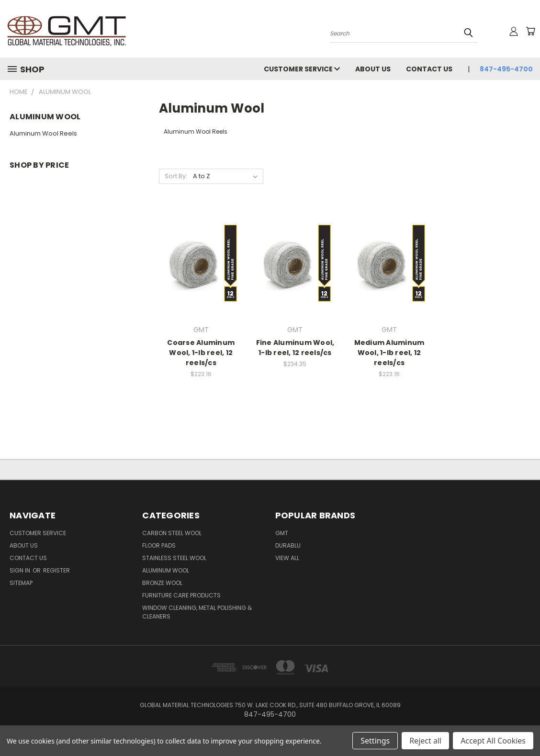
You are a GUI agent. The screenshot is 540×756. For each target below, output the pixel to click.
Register (56, 570)
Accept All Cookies (493, 741)
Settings (375, 741)
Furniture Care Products (181, 595)
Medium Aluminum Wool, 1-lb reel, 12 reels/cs (389, 353)
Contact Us (429, 69)
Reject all (425, 741)
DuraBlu (288, 545)
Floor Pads (159, 545)
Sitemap (21, 583)
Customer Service (302, 69)
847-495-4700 (506, 69)
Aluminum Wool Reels (43, 133)
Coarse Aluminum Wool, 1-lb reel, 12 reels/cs (201, 353)
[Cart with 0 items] (530, 31)
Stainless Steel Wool (174, 558)
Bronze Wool (162, 583)
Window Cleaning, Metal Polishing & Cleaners (197, 612)
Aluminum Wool (166, 570)
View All (287, 558)
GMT (282, 533)
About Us (373, 69)
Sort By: (176, 176)
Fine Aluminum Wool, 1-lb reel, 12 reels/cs (295, 348)
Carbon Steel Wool (172, 533)
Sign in (21, 570)
